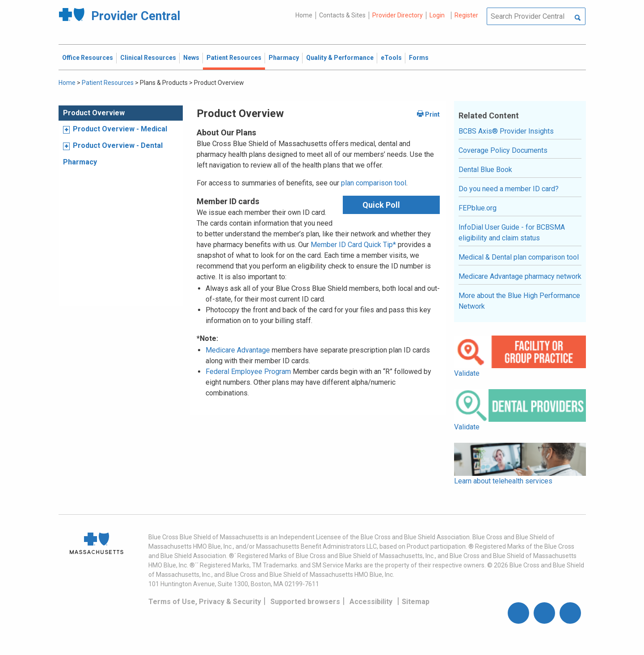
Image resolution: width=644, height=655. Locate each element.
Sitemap (416, 602)
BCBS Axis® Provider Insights (506, 131)
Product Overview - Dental (118, 145)
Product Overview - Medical (120, 129)
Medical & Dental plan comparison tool (519, 257)
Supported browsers (305, 602)
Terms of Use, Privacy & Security (205, 602)
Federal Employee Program (248, 372)
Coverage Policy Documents (503, 150)
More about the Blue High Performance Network (519, 301)
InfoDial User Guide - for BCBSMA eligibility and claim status (512, 233)
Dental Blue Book (485, 170)
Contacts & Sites (342, 15)
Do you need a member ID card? (509, 189)
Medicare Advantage (238, 350)
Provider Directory (398, 15)
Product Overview (94, 113)
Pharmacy (80, 162)
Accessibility (371, 602)
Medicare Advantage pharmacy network (520, 276)
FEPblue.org (478, 208)
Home (304, 15)
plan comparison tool (374, 183)
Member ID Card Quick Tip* (353, 245)
